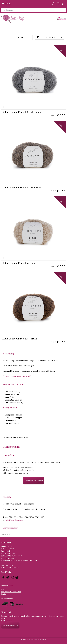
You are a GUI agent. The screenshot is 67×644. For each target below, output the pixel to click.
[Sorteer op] (49, 37)
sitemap (40, 639)
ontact (5, 594)
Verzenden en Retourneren (11, 592)
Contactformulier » (11, 528)
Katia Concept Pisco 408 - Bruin (20, 339)
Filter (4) (18, 37)
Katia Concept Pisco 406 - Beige (20, 263)
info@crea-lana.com (14, 520)
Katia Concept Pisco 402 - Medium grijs (24, 112)
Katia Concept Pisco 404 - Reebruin (22, 188)
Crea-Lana (6, 534)
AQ (3, 589)
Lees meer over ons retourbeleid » (18, 376)
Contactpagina (12, 447)
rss (45, 639)
